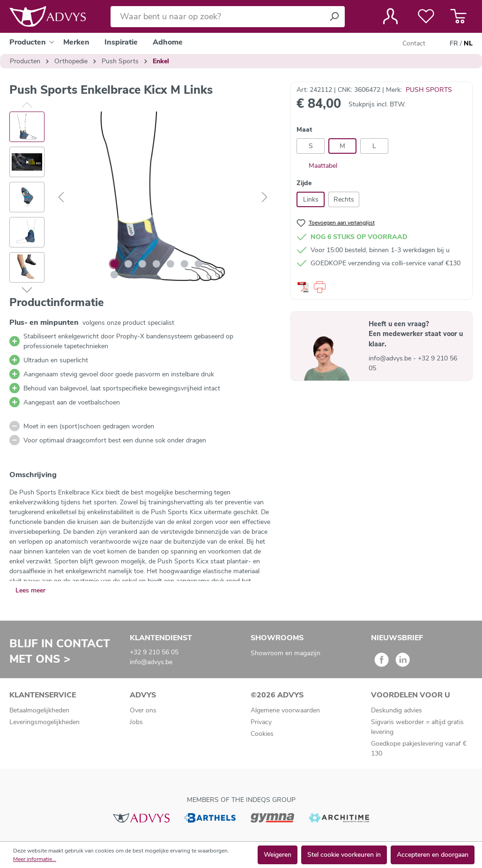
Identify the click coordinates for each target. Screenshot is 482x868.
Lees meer (30, 590)
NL (468, 44)
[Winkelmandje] (458, 16)
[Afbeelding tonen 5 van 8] (171, 264)
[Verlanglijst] (426, 16)
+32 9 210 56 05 (154, 652)
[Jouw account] (390, 16)
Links (311, 199)
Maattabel (317, 166)
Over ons (143, 710)
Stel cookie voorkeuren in (344, 855)
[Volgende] (265, 198)
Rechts (344, 199)
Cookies (262, 734)
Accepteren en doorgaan (433, 855)
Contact (414, 43)
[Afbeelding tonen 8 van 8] (114, 275)
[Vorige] (61, 198)
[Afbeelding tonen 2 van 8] (128, 264)
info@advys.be (391, 358)
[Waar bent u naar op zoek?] (217, 17)
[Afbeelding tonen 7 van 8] (199, 264)
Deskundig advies (397, 710)
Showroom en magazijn (285, 653)
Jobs (136, 722)
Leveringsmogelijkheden (44, 722)
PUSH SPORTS (429, 90)
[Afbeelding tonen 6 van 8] (185, 264)
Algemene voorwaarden (285, 710)
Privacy (261, 722)
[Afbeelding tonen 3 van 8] (142, 264)
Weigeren (278, 855)
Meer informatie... (35, 859)
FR (454, 44)
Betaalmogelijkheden (39, 710)
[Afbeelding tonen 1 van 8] (114, 264)
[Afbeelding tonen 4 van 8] (156, 264)
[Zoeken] (334, 17)
